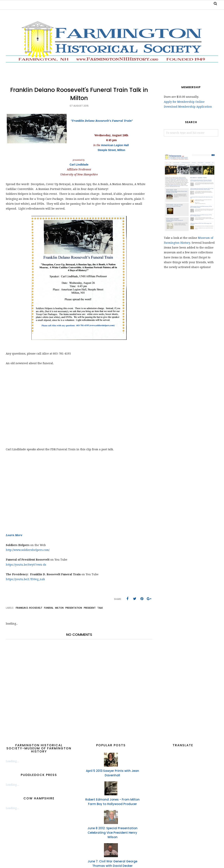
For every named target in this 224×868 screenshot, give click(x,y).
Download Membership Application (188, 107)
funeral (49, 608)
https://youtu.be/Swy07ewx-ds (26, 565)
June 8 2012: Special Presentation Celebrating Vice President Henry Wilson (112, 833)
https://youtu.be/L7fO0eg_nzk (25, 579)
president (90, 608)
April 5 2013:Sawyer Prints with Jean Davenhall (112, 773)
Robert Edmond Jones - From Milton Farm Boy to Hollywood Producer (112, 802)
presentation (74, 608)
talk (100, 608)
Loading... (12, 761)
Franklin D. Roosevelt (29, 608)
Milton (59, 608)
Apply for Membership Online (184, 102)
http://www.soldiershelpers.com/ (28, 550)
